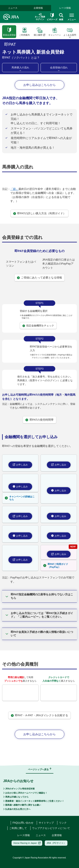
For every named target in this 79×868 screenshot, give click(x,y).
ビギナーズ (52, 12)
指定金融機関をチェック (38, 326)
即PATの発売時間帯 (39, 420)
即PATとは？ (52, 21)
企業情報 (38, 3)
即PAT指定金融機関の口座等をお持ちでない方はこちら (39, 596)
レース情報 (65, 3)
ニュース (41, 835)
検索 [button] (61, 12)
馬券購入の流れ (20, 68)
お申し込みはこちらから (39, 85)
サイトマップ (46, 823)
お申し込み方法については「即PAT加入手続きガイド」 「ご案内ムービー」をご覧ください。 (39, 615)
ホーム (5, 21)
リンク (63, 823)
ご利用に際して (18, 828)
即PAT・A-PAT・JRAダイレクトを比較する (40, 715)
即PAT (37, 21)
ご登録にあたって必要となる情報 (40, 278)
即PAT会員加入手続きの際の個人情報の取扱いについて (39, 634)
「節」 (14, 189)
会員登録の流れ (59, 68)
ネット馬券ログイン (40, 12)
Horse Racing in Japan (27, 843)
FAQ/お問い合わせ (23, 823)
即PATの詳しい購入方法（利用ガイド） (40, 213)
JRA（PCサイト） (56, 843)
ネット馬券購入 (21, 21)
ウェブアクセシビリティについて (51, 828)
